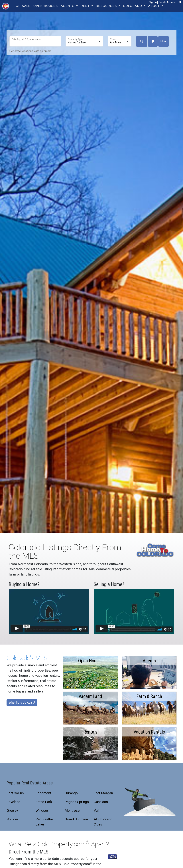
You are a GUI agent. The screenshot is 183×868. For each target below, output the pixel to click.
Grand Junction (76, 819)
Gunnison (101, 802)
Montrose (72, 811)
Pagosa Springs (77, 802)
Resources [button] (107, 6)
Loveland (13, 802)
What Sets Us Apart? (22, 703)
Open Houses (46, 6)
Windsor (42, 811)
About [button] (155, 6)
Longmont (43, 793)
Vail (96, 811)
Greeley (12, 811)
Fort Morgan (103, 793)
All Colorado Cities (103, 822)
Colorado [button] (133, 6)
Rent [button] (86, 6)
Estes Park (44, 802)
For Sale (22, 6)
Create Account (167, 2)
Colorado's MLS (27, 658)
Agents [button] (68, 6)
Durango (71, 793)
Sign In (153, 2)
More (163, 41)
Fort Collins (15, 793)
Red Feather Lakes (45, 822)
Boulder (12, 819)
